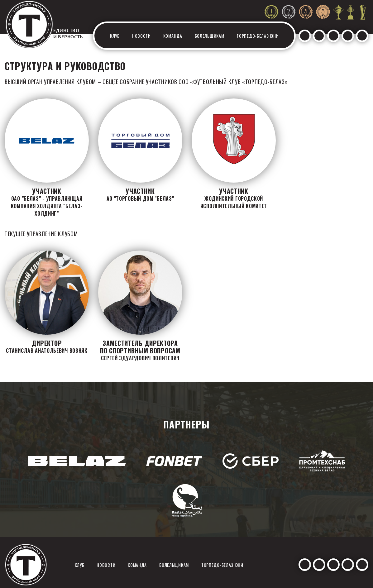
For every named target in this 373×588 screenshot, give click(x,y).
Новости (141, 36)
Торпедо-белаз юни (258, 36)
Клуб (115, 36)
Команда (173, 36)
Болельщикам (210, 36)
